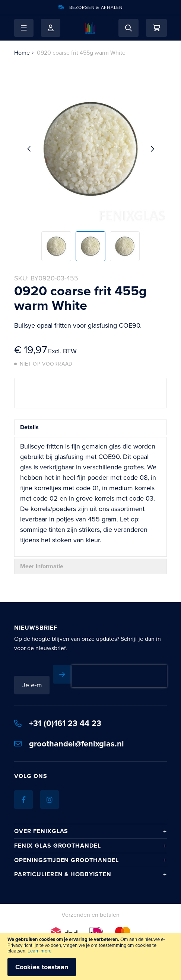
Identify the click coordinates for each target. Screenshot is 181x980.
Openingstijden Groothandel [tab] (66, 860)
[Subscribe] (62, 674)
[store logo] (90, 28)
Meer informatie (42, 566)
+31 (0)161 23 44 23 (58, 723)
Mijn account (51, 28)
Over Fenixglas (41, 831)
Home (22, 53)
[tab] (90, 427)
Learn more (39, 951)
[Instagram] (50, 800)
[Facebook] (23, 800)
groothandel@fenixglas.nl (69, 744)
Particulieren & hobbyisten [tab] (63, 874)
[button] (24, 28)
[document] (90, 956)
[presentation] (119, 676)
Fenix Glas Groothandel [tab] (58, 846)
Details (29, 427)
